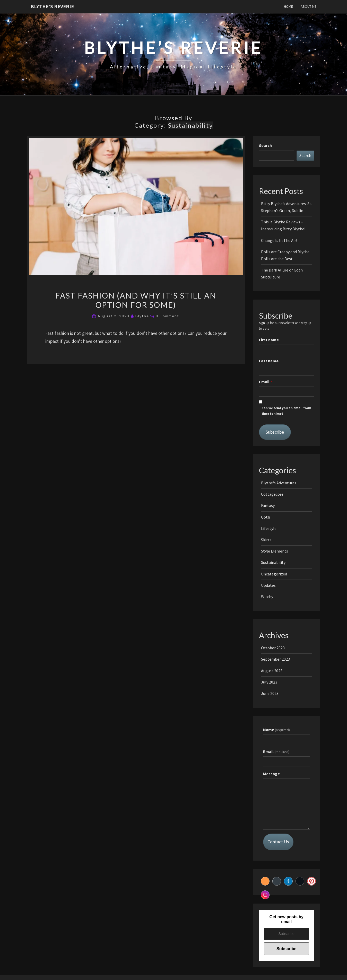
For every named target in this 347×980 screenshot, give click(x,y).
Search (265, 145)
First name (269, 340)
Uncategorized (274, 574)
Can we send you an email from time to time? (286, 411)
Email (264, 382)
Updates (268, 585)
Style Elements (275, 551)
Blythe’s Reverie (52, 6)
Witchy (267, 597)
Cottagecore (272, 494)
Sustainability (273, 562)
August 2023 (272, 671)
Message (271, 774)
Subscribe (275, 432)
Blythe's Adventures (279, 483)
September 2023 (275, 659)
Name (276, 730)
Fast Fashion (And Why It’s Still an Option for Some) (136, 300)
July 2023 (269, 682)
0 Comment (167, 316)
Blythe (142, 316)
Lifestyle (269, 528)
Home (288, 6)
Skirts (266, 540)
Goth (266, 517)
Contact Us (278, 842)
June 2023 (270, 693)
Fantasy (268, 505)
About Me (309, 6)
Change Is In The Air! (279, 240)
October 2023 (273, 648)
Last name (269, 361)
